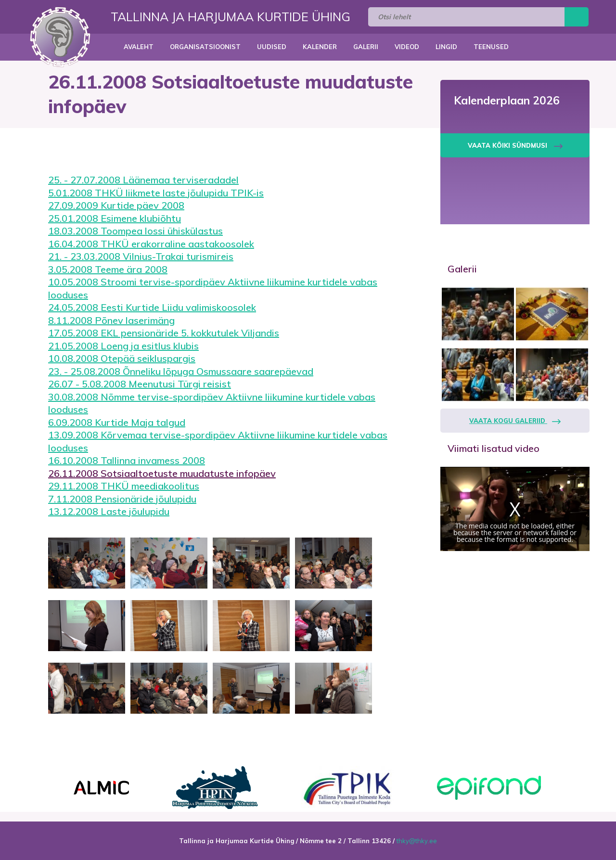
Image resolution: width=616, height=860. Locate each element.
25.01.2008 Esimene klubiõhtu (115, 218)
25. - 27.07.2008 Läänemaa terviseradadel (143, 180)
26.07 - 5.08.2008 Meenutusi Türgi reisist (140, 384)
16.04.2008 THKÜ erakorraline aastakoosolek (151, 244)
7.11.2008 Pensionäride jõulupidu (122, 499)
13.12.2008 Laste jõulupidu (109, 511)
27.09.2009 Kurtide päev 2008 (116, 205)
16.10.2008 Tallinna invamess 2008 (127, 460)
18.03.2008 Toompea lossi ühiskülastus (135, 231)
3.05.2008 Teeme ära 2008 (108, 269)
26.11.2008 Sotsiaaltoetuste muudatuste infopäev (162, 473)
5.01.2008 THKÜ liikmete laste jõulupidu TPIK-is (156, 193)
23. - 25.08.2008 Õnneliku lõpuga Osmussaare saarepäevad (181, 371)
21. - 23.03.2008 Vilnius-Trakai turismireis (141, 256)
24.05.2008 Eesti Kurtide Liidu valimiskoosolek (152, 307)
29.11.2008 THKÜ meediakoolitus (124, 486)
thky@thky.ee (417, 841)
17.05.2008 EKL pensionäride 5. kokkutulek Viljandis (164, 333)
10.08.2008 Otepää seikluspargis (122, 358)
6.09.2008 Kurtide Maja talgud (117, 422)
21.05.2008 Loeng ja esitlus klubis (123, 346)
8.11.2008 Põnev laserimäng (111, 320)
